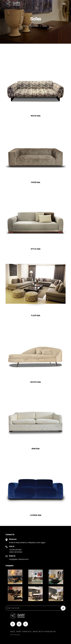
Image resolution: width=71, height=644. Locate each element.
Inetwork (15, 635)
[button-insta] (19, 624)
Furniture (35, 26)
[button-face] (13, 624)
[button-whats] (26, 624)
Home (25, 26)
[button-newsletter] (63, 608)
